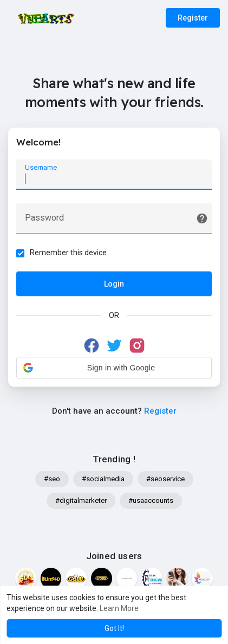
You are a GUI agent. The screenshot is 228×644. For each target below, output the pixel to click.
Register (193, 18)
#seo (52, 479)
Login (114, 284)
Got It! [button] (114, 628)
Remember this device (68, 253)
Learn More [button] (119, 608)
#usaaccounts (151, 500)
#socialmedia (103, 479)
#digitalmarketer (81, 500)
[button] (114, 368)
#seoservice (165, 479)
